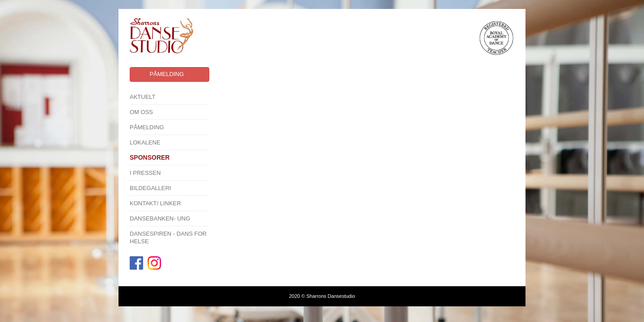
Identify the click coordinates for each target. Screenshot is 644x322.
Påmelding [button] (167, 74)
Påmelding (147, 127)
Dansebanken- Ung (160, 218)
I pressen (145, 173)
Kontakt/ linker (155, 203)
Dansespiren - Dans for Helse (168, 237)
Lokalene (145, 142)
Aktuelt (143, 97)
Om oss (141, 112)
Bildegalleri (150, 188)
